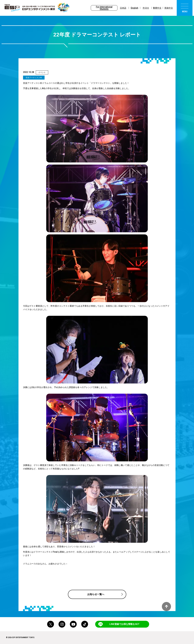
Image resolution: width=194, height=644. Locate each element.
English (135, 8)
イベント (42, 72)
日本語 (123, 8)
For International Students (104, 8)
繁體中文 (157, 8)
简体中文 (169, 8)
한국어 (146, 8)
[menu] (185, 8)
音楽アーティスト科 (34, 78)
